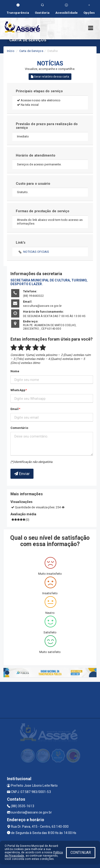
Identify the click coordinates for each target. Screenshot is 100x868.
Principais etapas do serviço (39, 91)
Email (15, 409)
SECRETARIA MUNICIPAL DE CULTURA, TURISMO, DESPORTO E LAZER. (49, 282)
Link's (21, 243)
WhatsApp (18, 390)
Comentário (19, 428)
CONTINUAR (81, 853)
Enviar (22, 474)
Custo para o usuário (33, 184)
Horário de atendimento (36, 155)
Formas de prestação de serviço (43, 211)
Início (11, 51)
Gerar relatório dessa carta (50, 77)
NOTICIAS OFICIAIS (36, 252)
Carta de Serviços (31, 51)
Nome (15, 371)
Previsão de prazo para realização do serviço (47, 126)
